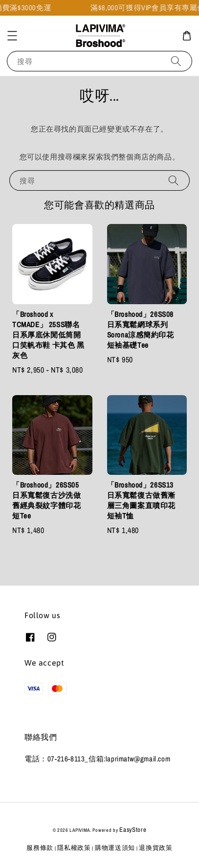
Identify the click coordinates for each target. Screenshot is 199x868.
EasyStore (133, 830)
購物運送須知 (115, 848)
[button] (12, 36)
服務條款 (40, 848)
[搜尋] (176, 61)
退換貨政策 (156, 848)
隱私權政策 (74, 848)
